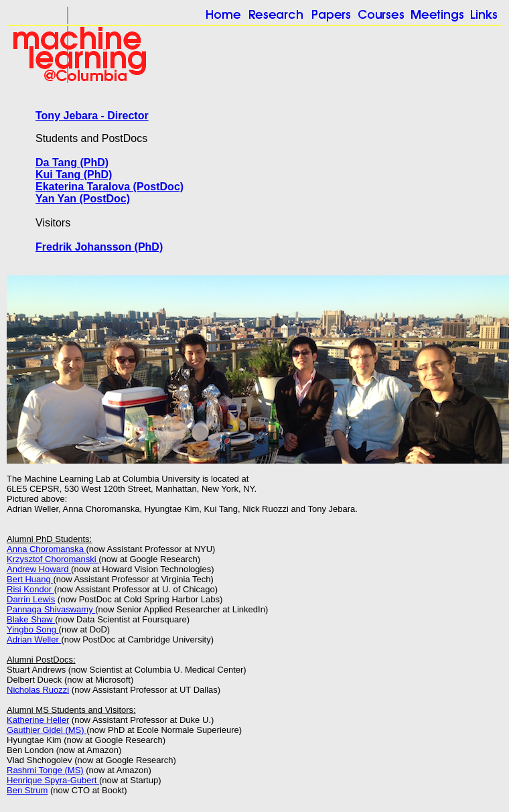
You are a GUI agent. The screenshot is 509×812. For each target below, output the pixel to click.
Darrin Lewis (31, 599)
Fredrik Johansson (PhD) (99, 247)
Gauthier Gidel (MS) (47, 730)
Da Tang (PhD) (72, 162)
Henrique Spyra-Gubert (53, 780)
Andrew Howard (39, 569)
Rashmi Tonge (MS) (45, 770)
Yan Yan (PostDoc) (83, 199)
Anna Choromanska (47, 549)
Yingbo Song (33, 629)
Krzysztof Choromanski (53, 559)
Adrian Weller (34, 639)
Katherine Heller (38, 720)
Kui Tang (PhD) (74, 175)
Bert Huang (30, 579)
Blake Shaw (31, 619)
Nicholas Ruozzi (38, 690)
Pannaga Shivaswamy (51, 609)
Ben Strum (27, 790)
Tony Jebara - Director (92, 116)
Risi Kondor (30, 589)
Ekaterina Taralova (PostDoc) (110, 187)
